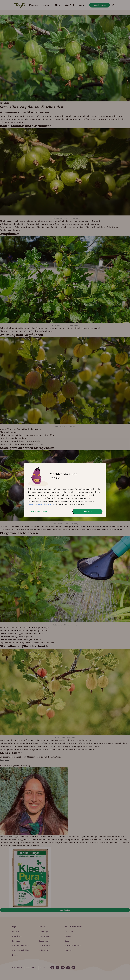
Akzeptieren (87, 511)
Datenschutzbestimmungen (41, 504)
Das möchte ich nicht (39, 511)
